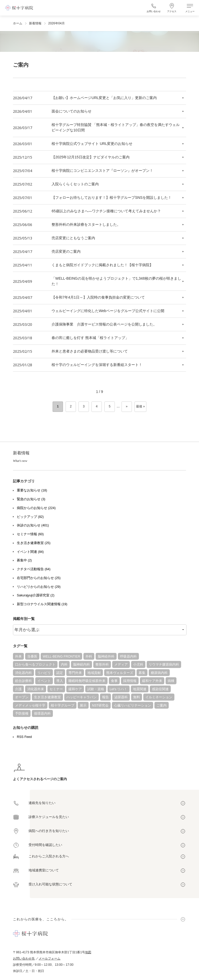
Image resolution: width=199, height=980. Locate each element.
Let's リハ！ (119, 689)
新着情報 (35, 23)
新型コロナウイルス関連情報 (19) (42, 604)
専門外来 (75, 673)
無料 (137, 697)
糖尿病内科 (159, 673)
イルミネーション (159, 697)
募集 (142, 673)
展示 (83, 706)
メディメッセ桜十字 (30, 706)
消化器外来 (36, 689)
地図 (88, 952)
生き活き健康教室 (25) (34, 543)
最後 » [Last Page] (140, 406)
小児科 (138, 665)
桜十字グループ (63, 706)
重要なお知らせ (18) (32, 490)
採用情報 (130, 681)
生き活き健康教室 (47, 697)
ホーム (18, 23)
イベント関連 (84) (30, 552)
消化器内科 (23, 673)
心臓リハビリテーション (133, 706)
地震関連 (140, 689)
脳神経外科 (106, 657)
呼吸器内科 (128, 657)
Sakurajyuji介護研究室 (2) (36, 595)
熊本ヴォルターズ (120, 673)
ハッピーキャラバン (81, 697)
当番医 (32, 657)
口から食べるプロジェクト (35, 665)
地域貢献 (94, 673)
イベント (44, 681)
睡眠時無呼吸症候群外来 (87, 681)
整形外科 (102, 665)
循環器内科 (42, 714)
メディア (121, 665)
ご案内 (162, 706)
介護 (18, 689)
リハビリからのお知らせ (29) (39, 587)
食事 (114, 681)
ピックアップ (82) (30, 517)
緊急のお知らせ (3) (31, 499)
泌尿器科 (121, 697)
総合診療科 (23, 681)
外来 (18, 657)
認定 (60, 673)
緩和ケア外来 (152, 681)
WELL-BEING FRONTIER (61, 657)
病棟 (171, 681)
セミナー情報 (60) (30, 534)
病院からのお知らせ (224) (36, 508)
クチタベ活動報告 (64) (34, 569)
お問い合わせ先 (24, 958)
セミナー (56, 689)
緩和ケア (75, 689)
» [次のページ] (127, 406)
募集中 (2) (24, 560)
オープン (22, 697)
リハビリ (44, 673)
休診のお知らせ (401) (33, 525)
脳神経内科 (81, 665)
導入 (60, 681)
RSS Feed (24, 737)
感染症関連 (160, 689)
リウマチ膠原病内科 (164, 665)
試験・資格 (96, 689)
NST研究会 (100, 706)
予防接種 (22, 714)
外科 (89, 657)
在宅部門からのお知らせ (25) (39, 578)
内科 (64, 665)
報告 (105, 697)
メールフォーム (49, 958)
